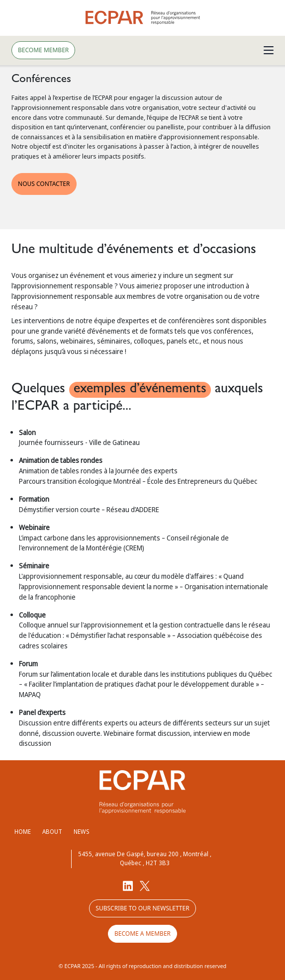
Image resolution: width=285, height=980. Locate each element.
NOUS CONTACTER (44, 184)
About (52, 832)
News (81, 832)
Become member (43, 50)
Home (23, 832)
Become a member (142, 934)
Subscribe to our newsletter (142, 908)
